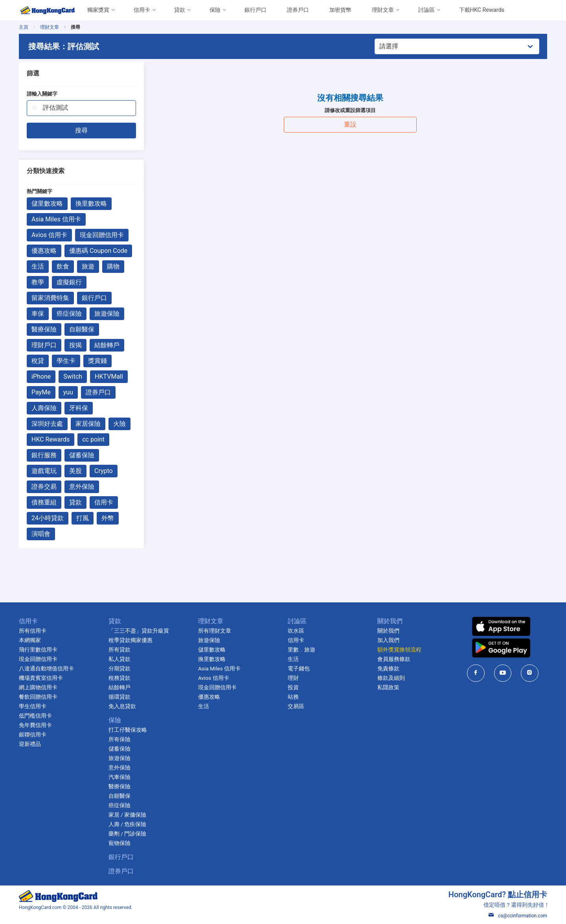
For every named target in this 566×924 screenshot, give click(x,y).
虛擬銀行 (69, 282)
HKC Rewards (51, 439)
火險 (119, 424)
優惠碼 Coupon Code (98, 251)
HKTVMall (109, 376)
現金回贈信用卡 (102, 235)
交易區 (296, 706)
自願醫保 (82, 329)
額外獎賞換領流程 (399, 650)
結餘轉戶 (107, 345)
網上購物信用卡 (38, 687)
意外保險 (82, 487)
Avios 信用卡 (49, 235)
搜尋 (81, 130)
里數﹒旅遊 (301, 650)
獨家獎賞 (98, 10)
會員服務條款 (394, 659)
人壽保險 (44, 408)
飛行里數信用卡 (38, 650)
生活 (38, 266)
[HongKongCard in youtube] (503, 673)
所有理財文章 (215, 631)
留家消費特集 (50, 298)
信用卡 (142, 10)
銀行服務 (44, 455)
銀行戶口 (255, 10)
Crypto (104, 471)
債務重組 (44, 502)
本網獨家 (30, 640)
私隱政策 (388, 687)
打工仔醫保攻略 (128, 730)
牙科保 (79, 408)
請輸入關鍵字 (42, 94)
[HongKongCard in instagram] (530, 673)
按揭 (75, 345)
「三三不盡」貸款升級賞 (139, 631)
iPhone (41, 376)
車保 (38, 314)
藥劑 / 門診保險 (127, 834)
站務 (293, 697)
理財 (293, 678)
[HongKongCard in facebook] (476, 673)
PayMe (41, 392)
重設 (350, 124)
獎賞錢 (97, 361)
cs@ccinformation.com (518, 916)
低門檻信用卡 (35, 716)
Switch (73, 376)
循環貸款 (119, 697)
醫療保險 (44, 329)
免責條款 (388, 668)
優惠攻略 (44, 251)
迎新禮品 (30, 744)
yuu (68, 392)
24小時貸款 (48, 518)
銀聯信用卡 (33, 734)
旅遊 (88, 266)
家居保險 (88, 424)
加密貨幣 (340, 10)
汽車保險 (119, 777)
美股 (75, 471)
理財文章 (383, 10)
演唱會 (41, 534)
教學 (38, 282)
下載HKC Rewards (482, 10)
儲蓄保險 (82, 455)
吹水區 (296, 631)
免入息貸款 (122, 706)
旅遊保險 (107, 314)
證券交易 (44, 487)
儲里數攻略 (47, 203)
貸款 (180, 10)
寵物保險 (119, 843)
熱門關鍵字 (40, 191)
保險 (215, 10)
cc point (93, 439)
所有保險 (119, 739)
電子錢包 (299, 668)
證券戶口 (298, 10)
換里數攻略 (91, 203)
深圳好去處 (47, 424)
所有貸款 (119, 650)
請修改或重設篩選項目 (350, 110)
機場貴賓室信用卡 (41, 678)
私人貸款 (119, 659)
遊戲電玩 (44, 471)
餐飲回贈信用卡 (38, 697)
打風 (83, 518)
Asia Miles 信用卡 (56, 219)
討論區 (426, 10)
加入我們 (388, 640)
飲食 (63, 266)
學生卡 (66, 361)
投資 (293, 687)
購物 (113, 266)
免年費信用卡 (35, 725)
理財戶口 (44, 345)
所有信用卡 (33, 631)
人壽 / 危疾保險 (127, 824)
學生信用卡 (33, 706)
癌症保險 (69, 314)
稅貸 (38, 361)
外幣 (108, 518)
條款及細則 (391, 678)
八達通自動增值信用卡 (46, 668)
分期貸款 (119, 668)
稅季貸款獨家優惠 (130, 640)
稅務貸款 (119, 678)
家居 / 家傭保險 (127, 815)
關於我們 (388, 631)
